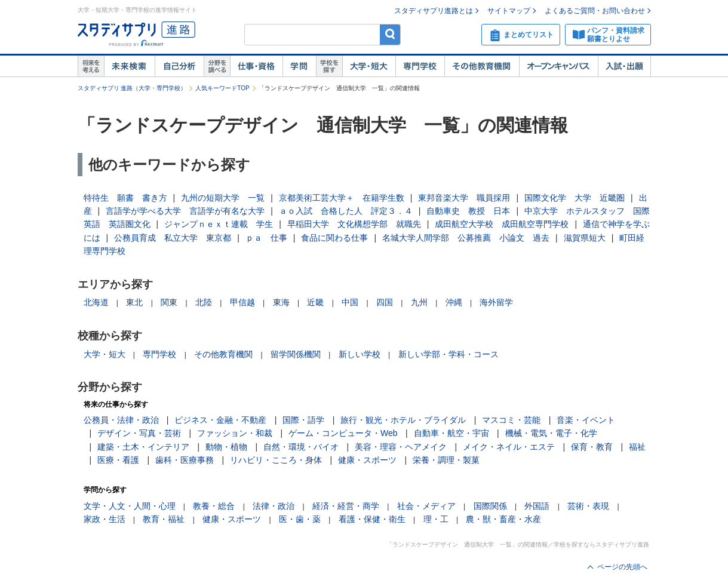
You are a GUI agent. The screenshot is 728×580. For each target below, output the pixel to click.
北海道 (96, 302)
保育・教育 (592, 447)
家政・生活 (105, 519)
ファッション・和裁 (235, 433)
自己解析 (179, 66)
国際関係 (490, 506)
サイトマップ (509, 11)
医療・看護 (118, 460)
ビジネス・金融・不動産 (220, 420)
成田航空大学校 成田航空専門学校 (502, 224)
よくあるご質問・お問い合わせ (595, 11)
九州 (419, 302)
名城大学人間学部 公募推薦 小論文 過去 (466, 238)
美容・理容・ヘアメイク (401, 447)
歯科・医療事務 (185, 460)
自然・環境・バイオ (301, 447)
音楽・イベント (586, 420)
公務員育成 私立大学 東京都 (173, 238)
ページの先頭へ (622, 567)
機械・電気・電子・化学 (551, 433)
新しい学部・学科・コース (449, 354)
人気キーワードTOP (222, 88)
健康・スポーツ (367, 460)
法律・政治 (274, 506)
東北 (134, 302)
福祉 (637, 447)
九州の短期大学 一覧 (223, 198)
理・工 (436, 519)
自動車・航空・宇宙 (451, 433)
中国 (350, 302)
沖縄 (454, 302)
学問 (299, 66)
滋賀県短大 (585, 238)
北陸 (204, 302)
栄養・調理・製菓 (446, 460)
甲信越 (242, 302)
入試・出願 (624, 66)
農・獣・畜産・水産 (503, 519)
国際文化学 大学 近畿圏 (575, 198)
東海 (281, 302)
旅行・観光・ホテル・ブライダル (403, 420)
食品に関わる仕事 (334, 238)
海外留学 (496, 302)
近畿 (315, 302)
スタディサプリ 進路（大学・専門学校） (132, 88)
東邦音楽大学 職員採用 (464, 198)
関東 (169, 302)
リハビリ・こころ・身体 (276, 460)
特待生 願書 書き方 (125, 198)
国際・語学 (303, 420)
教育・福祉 (164, 519)
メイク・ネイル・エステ (509, 447)
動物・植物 (226, 447)
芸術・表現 (588, 506)
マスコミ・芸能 (511, 420)
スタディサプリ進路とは (434, 11)
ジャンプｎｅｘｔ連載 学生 (219, 224)
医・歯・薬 (300, 519)
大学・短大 (369, 66)
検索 (390, 34)
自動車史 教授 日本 (468, 211)
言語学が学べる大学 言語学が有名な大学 (185, 211)
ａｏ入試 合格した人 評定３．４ (346, 211)
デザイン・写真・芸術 (139, 433)
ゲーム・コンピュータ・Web (343, 433)
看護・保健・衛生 (372, 519)
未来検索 (129, 66)
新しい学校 (360, 354)
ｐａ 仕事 (266, 238)
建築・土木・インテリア (143, 447)
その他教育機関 (482, 66)
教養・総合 (214, 506)
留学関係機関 (296, 354)
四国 (385, 302)
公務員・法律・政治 (121, 420)
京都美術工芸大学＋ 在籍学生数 (342, 198)
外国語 (537, 506)
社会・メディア (426, 506)
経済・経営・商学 (346, 506)
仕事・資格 (256, 66)
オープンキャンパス (558, 66)
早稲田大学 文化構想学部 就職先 (354, 224)
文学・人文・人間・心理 (130, 506)
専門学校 (420, 66)
